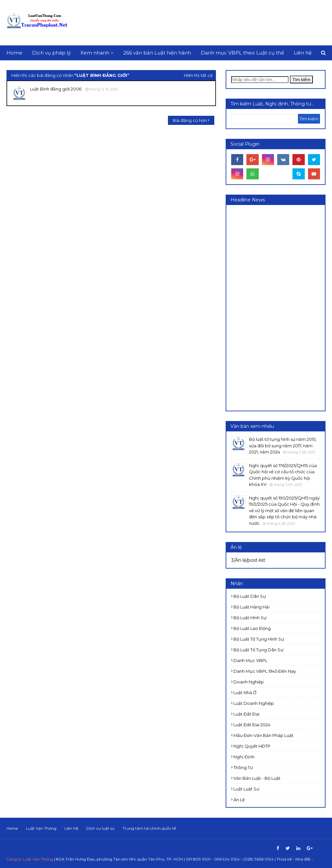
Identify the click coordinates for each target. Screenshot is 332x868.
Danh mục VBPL (250, 660)
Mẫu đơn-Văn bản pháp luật (263, 735)
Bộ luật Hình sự (250, 618)
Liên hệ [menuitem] (303, 53)
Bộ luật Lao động (252, 628)
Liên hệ (71, 828)
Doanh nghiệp (249, 682)
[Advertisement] (280, 307)
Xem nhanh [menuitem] (95, 53)
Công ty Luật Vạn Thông (30, 859)
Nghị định (244, 757)
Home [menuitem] (14, 53)
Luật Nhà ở (245, 693)
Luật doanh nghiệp (254, 703)
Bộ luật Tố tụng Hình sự (259, 639)
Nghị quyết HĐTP (252, 746)
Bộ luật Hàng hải (251, 607)
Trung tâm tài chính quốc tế (149, 828)
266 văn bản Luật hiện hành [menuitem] (157, 53)
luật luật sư (246, 789)
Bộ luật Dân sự (250, 596)
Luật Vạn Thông (41, 828)
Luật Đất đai (246, 714)
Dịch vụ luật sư (100, 828)
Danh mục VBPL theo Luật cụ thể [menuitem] (242, 53)
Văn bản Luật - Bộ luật (257, 778)
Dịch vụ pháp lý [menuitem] (51, 53)
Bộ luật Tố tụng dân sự (258, 650)
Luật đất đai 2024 (252, 725)
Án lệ (239, 800)
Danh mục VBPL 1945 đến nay (265, 671)
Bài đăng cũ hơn (190, 120)
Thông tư (243, 767)
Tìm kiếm (301, 80)
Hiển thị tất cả (198, 75)
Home (12, 828)
